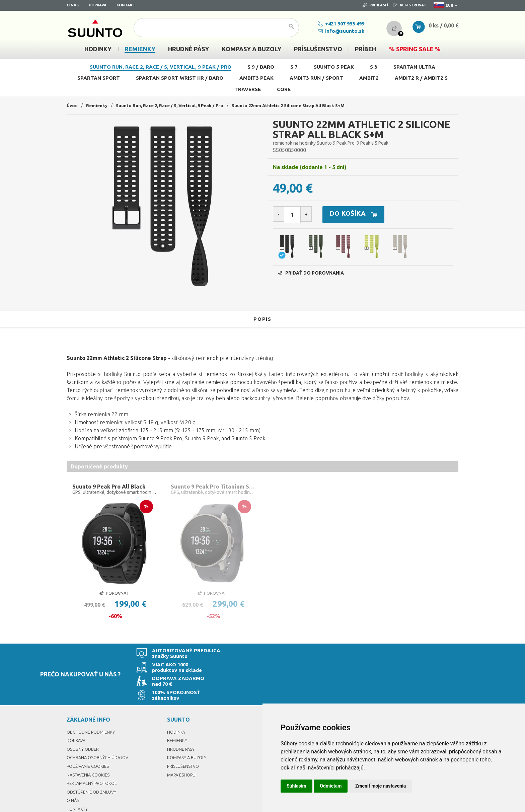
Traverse (248, 89)
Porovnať (114, 594)
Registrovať (410, 5)
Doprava (98, 5)
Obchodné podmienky (93, 698)
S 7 (294, 67)
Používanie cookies (89, 733)
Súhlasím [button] (296, 786)
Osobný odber (84, 716)
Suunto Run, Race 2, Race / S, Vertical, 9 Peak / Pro (161, 67)
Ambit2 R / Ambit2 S (421, 78)
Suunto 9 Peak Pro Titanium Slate (214, 487)
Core (284, 89)
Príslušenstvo (184, 733)
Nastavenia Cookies (90, 741)
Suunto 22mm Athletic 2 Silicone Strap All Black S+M (297, 105)
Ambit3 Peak (256, 78)
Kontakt (126, 5)
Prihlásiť (376, 5)
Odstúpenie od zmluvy (93, 758)
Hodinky (177, 698)
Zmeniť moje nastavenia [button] (381, 786)
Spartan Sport (99, 78)
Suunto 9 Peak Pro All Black (111, 487)
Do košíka (363, 215)
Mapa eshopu (182, 741)
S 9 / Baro (261, 67)
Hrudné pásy (181, 716)
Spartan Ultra (414, 67)
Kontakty (78, 776)
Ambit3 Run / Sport (316, 78)
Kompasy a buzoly (188, 724)
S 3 (374, 67)
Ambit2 (369, 78)
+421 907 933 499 (336, 24)
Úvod (73, 105)
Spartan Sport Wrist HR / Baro (180, 78)
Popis (263, 319)
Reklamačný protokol (93, 750)
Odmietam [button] (331, 786)
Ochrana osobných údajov (100, 724)
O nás (73, 5)
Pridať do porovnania (311, 275)
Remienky (98, 105)
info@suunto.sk (336, 31)
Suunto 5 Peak (334, 67)
